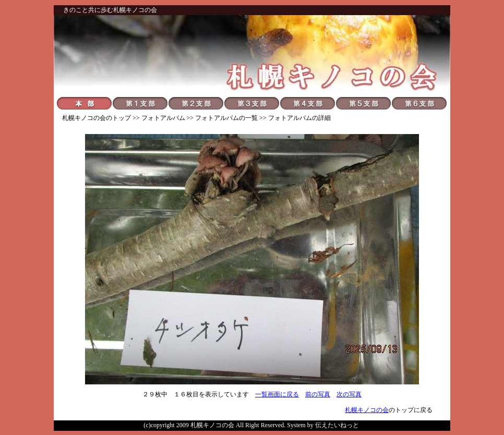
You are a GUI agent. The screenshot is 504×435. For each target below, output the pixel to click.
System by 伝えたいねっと (323, 425)
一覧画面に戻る (277, 394)
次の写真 (349, 394)
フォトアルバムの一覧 (226, 118)
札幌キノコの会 (84, 118)
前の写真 (318, 394)
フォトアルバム (163, 118)
